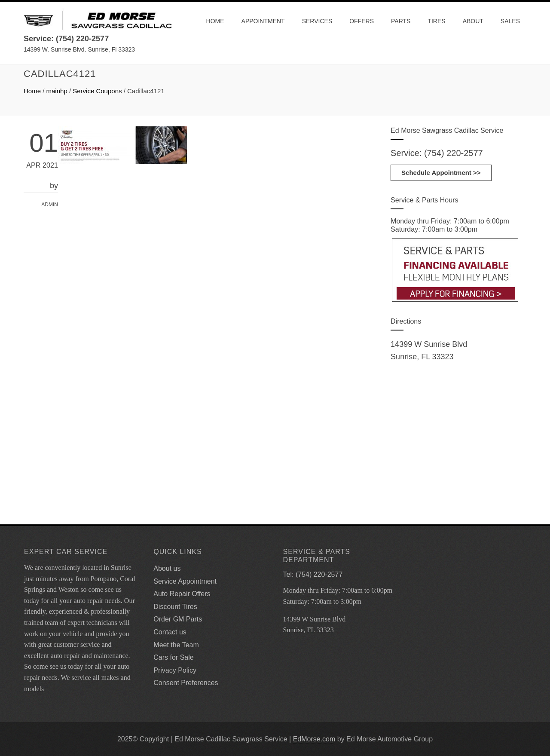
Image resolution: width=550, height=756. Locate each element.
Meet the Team (176, 645)
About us (167, 568)
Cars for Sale (173, 657)
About (473, 21)
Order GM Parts (178, 619)
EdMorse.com (314, 739)
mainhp (57, 91)
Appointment (263, 21)
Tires (436, 21)
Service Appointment (185, 581)
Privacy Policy (175, 670)
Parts (401, 21)
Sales (510, 21)
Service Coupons (97, 91)
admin (50, 205)
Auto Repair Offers (182, 594)
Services (317, 21)
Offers (362, 21)
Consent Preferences (186, 683)
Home (215, 21)
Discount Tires (175, 607)
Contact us (170, 632)
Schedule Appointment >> (441, 173)
